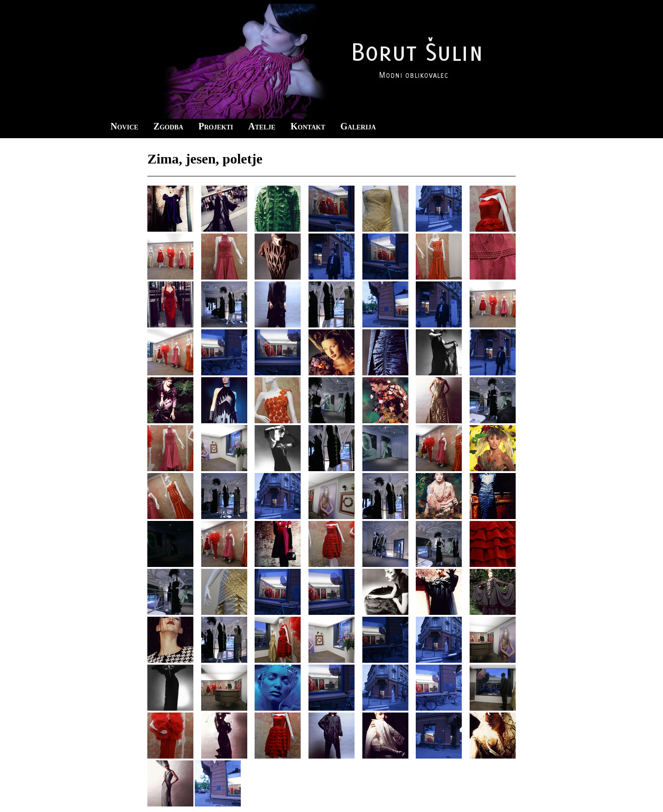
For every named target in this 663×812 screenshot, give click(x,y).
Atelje (262, 126)
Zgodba (168, 126)
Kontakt (308, 126)
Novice (124, 126)
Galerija (358, 126)
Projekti (216, 126)
